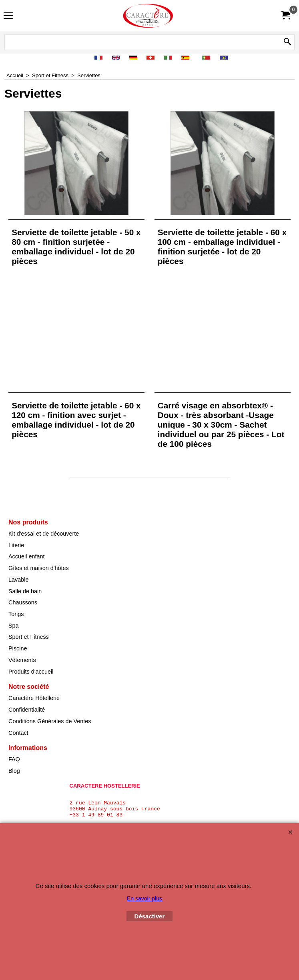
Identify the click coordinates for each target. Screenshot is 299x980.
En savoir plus (144, 898)
